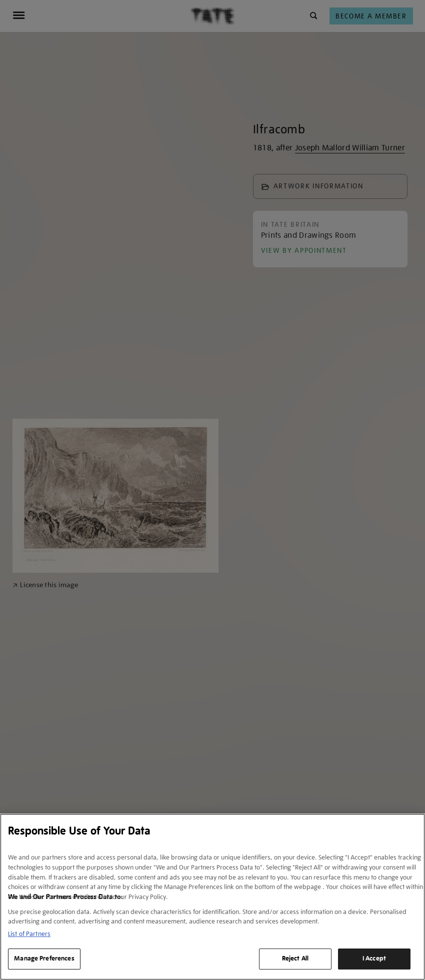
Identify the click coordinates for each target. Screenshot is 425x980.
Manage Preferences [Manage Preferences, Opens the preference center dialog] (44, 959)
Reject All (295, 959)
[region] (212, 897)
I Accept (374, 959)
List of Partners (29, 934)
